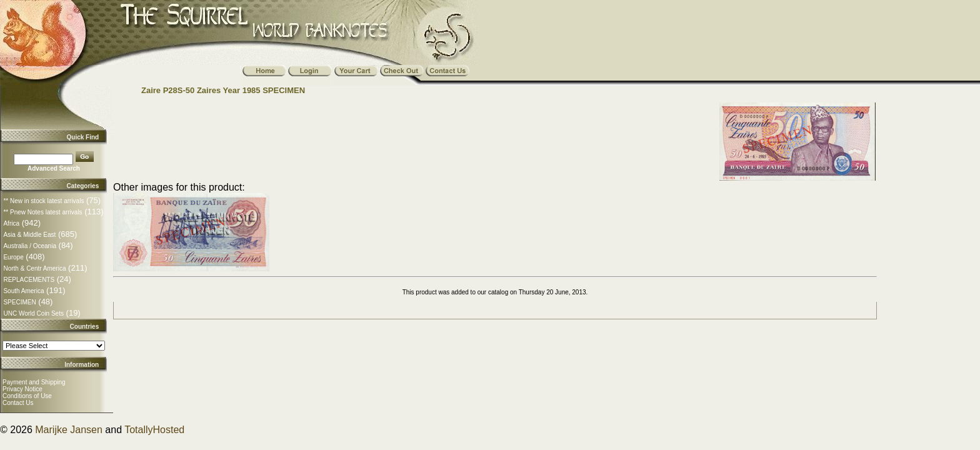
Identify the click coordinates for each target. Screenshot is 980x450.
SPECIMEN (19, 302)
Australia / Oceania (30, 246)
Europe (13, 257)
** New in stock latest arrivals (43, 201)
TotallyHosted (154, 430)
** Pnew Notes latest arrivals (42, 212)
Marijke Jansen (69, 430)
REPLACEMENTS (29, 280)
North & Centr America (34, 268)
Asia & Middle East (29, 235)
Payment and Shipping (34, 382)
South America (23, 291)
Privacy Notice (22, 389)
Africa (11, 223)
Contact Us (18, 403)
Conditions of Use (27, 396)
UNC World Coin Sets (33, 313)
